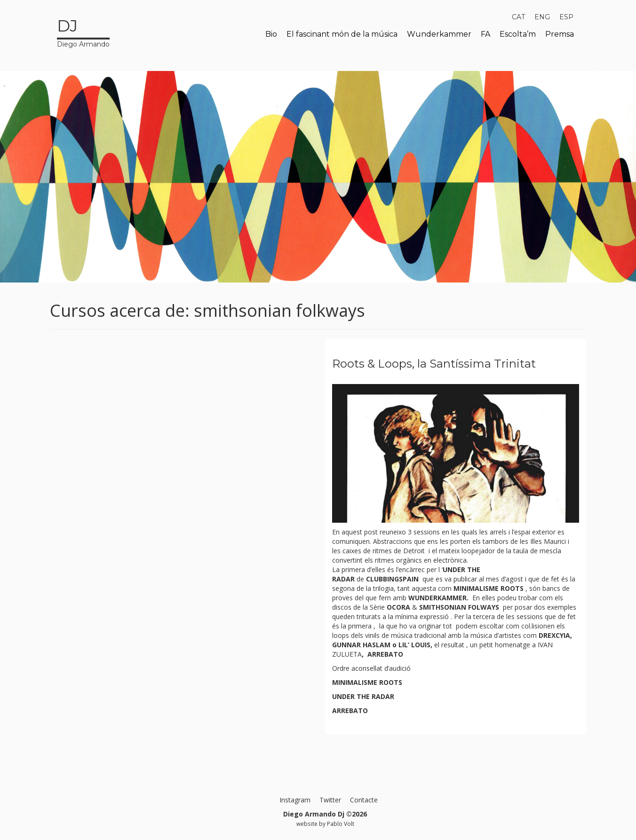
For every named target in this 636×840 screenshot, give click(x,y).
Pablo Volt (341, 824)
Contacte (364, 800)
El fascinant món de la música (342, 34)
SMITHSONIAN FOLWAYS (459, 607)
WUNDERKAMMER (437, 598)
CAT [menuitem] (518, 17)
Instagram (295, 800)
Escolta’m (518, 34)
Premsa (560, 34)
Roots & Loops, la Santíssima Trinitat (434, 364)
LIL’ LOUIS (414, 645)
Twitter (330, 800)
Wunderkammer (439, 34)
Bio (271, 34)
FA (485, 34)
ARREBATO (385, 654)
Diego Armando (83, 31)
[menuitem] (518, 17)
